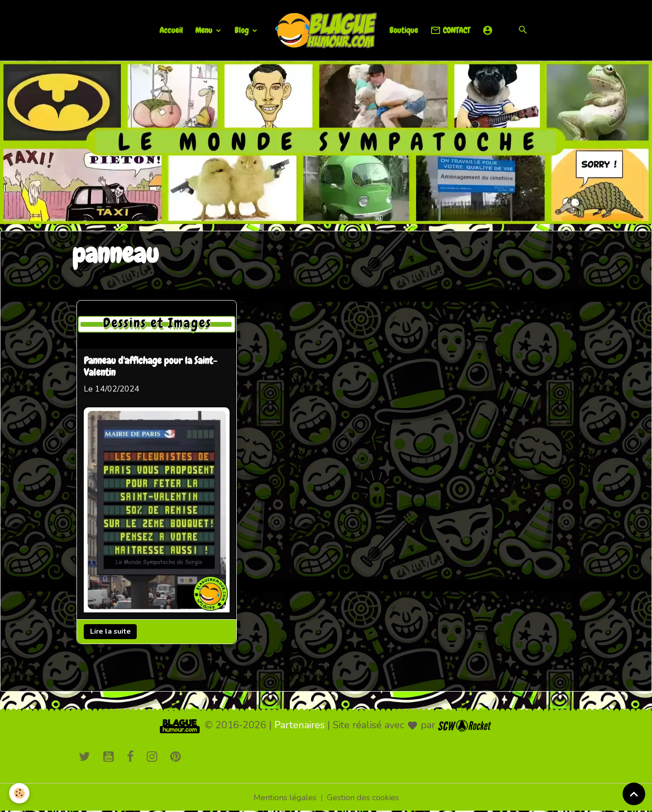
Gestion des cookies (363, 798)
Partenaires (300, 725)
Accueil (171, 30)
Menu (205, 30)
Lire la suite (110, 631)
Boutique (404, 30)
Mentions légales (285, 798)
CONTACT (450, 31)
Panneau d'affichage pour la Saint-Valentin (151, 367)
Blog (242, 30)
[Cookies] (19, 793)
